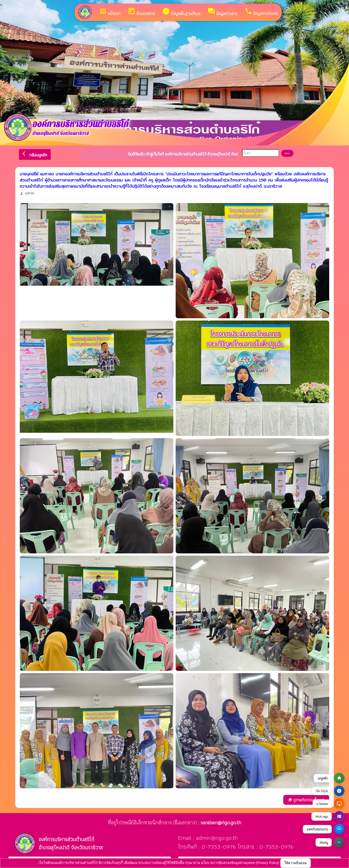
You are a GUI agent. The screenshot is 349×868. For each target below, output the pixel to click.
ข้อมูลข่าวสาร (222, 12)
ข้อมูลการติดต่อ (261, 12)
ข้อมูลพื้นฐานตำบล (181, 12)
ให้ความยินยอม (296, 863)
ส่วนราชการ (141, 12)
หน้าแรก (110, 12)
